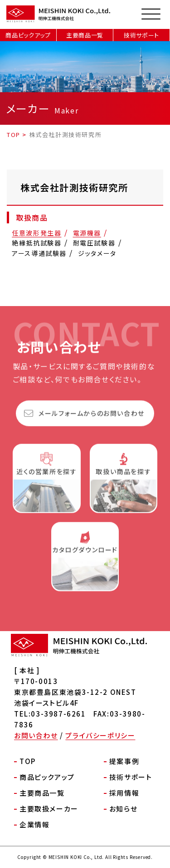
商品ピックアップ (28, 35)
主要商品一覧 (85, 35)
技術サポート (141, 35)
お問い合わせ (36, 735)
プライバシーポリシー (100, 735)
